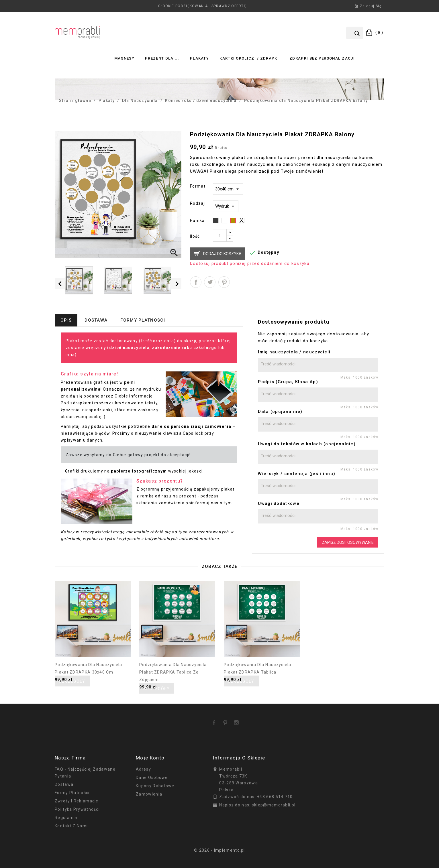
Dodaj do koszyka (222, 254)
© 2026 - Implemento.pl (219, 850)
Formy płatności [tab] (143, 320)
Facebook (215, 721)
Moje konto (150, 758)
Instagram (238, 721)
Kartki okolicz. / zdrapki (249, 58)
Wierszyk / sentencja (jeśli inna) (297, 474)
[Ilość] (220, 235)
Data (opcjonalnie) (280, 412)
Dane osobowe (152, 778)
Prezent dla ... (162, 58)
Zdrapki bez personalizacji (322, 58)
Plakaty (199, 58)
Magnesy (124, 58)
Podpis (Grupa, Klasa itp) (288, 382)
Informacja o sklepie (239, 758)
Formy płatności (72, 793)
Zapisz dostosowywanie (348, 542)
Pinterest (224, 282)
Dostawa (64, 784)
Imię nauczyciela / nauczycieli (294, 352)
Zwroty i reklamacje (77, 801)
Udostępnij (196, 282)
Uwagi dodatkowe (279, 503)
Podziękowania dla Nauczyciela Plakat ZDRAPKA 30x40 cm (89, 668)
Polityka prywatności (77, 809)
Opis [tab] (66, 320)
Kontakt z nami (71, 826)
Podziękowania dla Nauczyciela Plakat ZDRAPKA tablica (258, 668)
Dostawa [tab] (96, 320)
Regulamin (66, 818)
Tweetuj (210, 282)
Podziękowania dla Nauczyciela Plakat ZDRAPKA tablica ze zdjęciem (173, 672)
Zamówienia (149, 794)
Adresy (143, 769)
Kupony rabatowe (155, 786)
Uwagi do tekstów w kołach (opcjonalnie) (307, 444)
